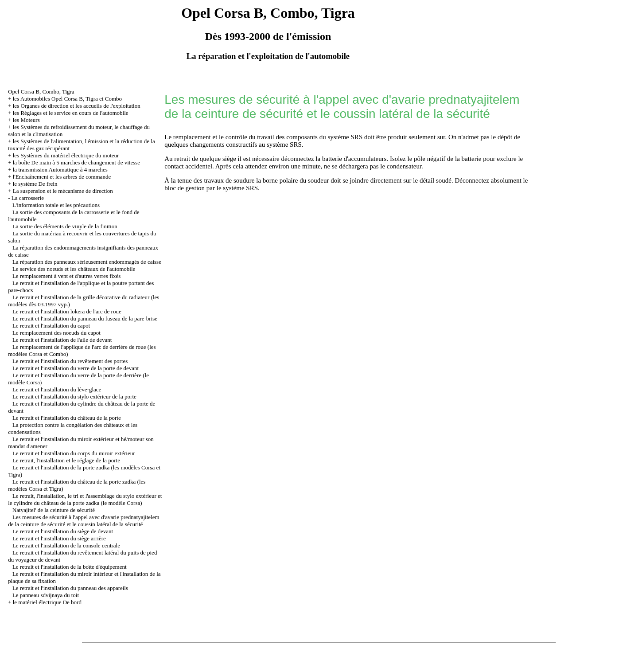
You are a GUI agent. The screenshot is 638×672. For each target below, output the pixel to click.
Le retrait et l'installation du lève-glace (57, 389)
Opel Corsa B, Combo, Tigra (41, 92)
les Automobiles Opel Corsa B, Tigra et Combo (67, 99)
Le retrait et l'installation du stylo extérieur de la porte (74, 397)
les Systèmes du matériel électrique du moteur (66, 155)
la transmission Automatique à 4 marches (60, 170)
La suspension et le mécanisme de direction (63, 191)
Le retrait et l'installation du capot (51, 326)
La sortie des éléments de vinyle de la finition (65, 226)
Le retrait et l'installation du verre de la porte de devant (76, 368)
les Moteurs (26, 120)
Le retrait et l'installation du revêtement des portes (70, 361)
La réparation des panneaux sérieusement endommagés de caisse (87, 262)
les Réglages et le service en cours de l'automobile (71, 113)
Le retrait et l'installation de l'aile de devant (62, 340)
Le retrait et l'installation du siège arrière (59, 538)
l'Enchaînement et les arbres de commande (62, 177)
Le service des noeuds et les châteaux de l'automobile (74, 269)
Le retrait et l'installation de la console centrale (66, 545)
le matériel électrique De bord (47, 602)
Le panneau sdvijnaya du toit (46, 595)
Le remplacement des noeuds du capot (56, 333)
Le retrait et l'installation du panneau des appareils (70, 588)
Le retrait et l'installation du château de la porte (67, 418)
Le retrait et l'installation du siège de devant (63, 531)
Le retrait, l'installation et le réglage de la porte (66, 460)
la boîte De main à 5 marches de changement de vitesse (76, 162)
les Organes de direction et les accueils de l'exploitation (77, 106)
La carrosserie (28, 198)
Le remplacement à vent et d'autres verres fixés (67, 276)
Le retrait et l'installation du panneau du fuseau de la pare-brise (85, 318)
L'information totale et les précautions (56, 205)
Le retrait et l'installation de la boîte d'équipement (70, 567)
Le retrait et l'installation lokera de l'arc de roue (67, 311)
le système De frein (35, 184)
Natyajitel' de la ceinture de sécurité (54, 510)
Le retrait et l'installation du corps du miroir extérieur (74, 453)
